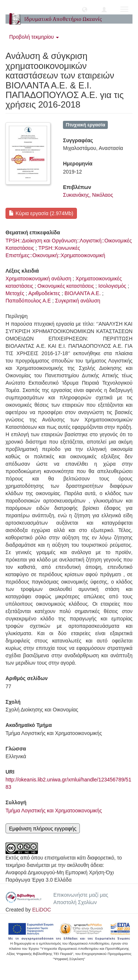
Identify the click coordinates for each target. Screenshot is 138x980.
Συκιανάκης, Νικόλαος (88, 195)
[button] (85, 9)
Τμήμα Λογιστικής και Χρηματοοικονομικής (54, 811)
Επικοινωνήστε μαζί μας (81, 895)
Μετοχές (15, 293)
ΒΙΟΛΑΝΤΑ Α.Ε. (82, 293)
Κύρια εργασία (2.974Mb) (41, 213)
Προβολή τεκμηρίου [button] (34, 37)
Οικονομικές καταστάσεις (66, 286)
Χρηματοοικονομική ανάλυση (38, 279)
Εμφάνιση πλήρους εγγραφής (43, 829)
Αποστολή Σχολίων (75, 902)
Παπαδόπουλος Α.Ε (28, 301)
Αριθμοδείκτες (44, 293)
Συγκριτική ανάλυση (78, 301)
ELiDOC (41, 910)
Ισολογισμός (112, 286)
